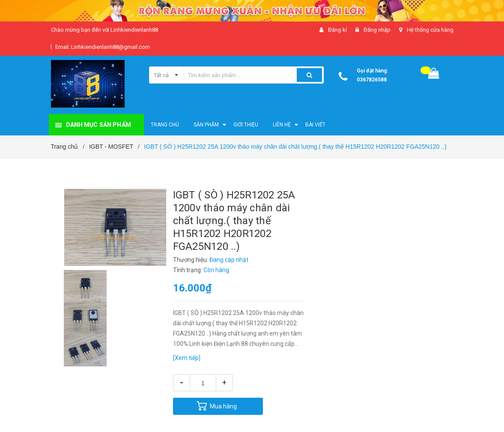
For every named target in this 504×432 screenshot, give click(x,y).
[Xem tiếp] (187, 358)
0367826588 (372, 80)
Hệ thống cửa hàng (430, 30)
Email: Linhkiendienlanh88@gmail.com (103, 47)
